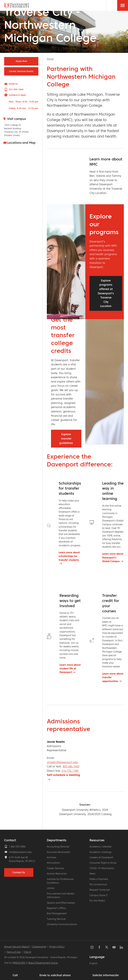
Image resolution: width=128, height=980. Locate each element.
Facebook (99, 947)
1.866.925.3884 (17, 847)
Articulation (53, 863)
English (93, 963)
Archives (51, 857)
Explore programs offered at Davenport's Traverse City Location (106, 293)
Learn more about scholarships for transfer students (69, 556)
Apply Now (21, 61)
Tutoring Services (56, 919)
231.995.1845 (16, 90)
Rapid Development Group (43, 963)
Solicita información (106, 975)
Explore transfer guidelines (66, 438)
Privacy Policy (57, 947)
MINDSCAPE (19, 963)
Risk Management (57, 913)
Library (51, 888)
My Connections (98, 884)
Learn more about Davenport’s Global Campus (113, 558)
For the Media (97, 901)
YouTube (114, 947)
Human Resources (57, 874)
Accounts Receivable (58, 852)
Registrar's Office (56, 908)
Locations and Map (21, 143)
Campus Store (98, 895)
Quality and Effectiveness (61, 903)
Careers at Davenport (101, 857)
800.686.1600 (71, 766)
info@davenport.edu (20, 852)
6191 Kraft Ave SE (18, 857)
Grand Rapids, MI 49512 (22, 861)
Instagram (92, 947)
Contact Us (19, 872)
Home (50, 59)
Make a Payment (99, 879)
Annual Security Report (17, 947)
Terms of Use (13, 952)
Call (15, 975)
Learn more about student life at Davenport (70, 669)
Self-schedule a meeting (63, 775)
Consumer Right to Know (103, 863)
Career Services (55, 868)
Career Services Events (21, 71)
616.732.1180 (70, 771)
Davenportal (39, 947)
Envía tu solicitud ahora (55, 975)
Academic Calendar (101, 847)
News (92, 874)
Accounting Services (58, 847)
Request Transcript (100, 890)
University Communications (62, 924)
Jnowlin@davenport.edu (62, 762)
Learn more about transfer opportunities (113, 677)
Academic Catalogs (100, 852)
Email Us (13, 84)
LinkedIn (121, 947)
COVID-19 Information (102, 868)
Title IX (27, 952)
